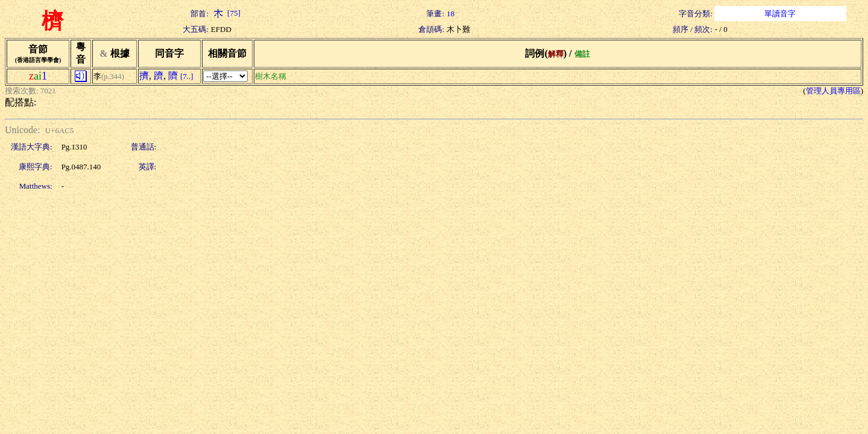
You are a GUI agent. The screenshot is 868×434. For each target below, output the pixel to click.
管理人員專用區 (833, 91)
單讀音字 (780, 14)
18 (451, 14)
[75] (226, 13)
